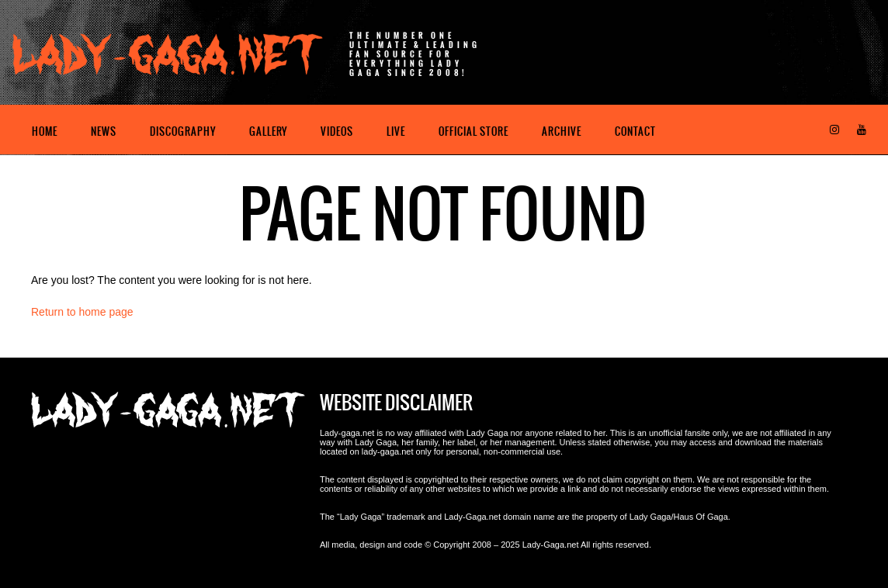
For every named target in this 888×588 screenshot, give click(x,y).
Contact (635, 131)
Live (396, 131)
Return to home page (82, 312)
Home (45, 131)
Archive (562, 131)
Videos (337, 131)
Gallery (268, 131)
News (104, 131)
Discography (183, 131)
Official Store (473, 131)
